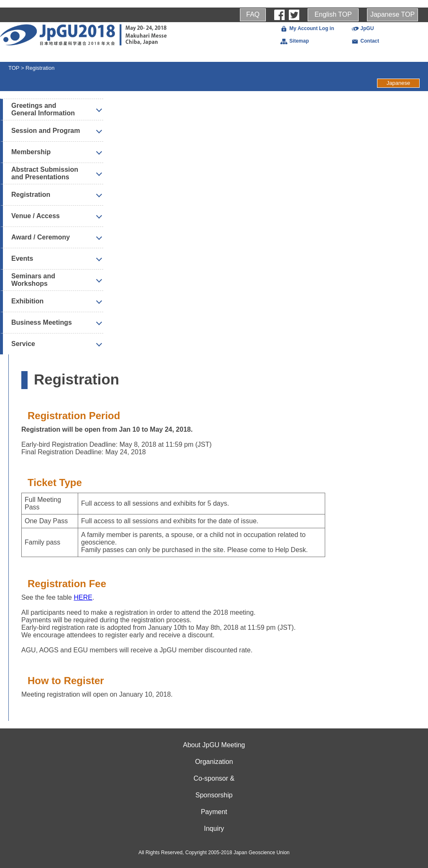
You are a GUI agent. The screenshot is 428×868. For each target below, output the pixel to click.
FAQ (253, 14)
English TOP (333, 14)
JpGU (362, 28)
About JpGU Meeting (214, 745)
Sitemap (294, 41)
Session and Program (46, 131)
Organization (214, 762)
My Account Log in (307, 28)
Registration (40, 68)
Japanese (398, 83)
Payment (214, 812)
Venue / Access (36, 216)
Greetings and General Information (43, 109)
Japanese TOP (392, 14)
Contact (365, 41)
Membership (31, 152)
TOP (14, 68)
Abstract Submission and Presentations (45, 173)
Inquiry (214, 829)
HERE (83, 597)
